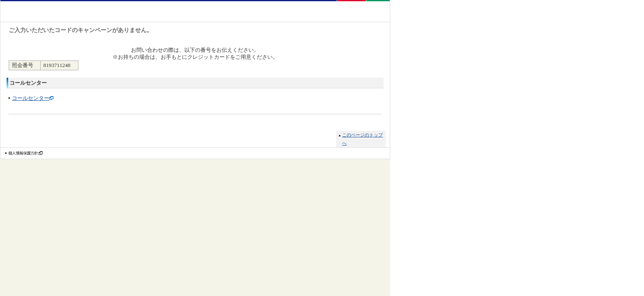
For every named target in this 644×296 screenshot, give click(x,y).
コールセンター (31, 98)
